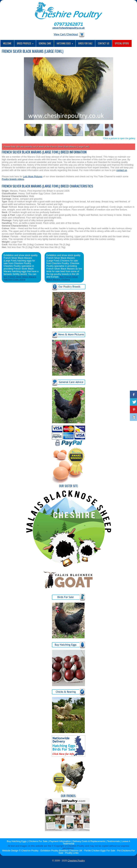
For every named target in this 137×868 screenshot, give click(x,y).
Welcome (7, 43)
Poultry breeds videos (13, 179)
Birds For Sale (85, 43)
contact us (122, 170)
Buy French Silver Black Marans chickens (62, 278)
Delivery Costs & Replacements (89, 841)
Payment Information (60, 841)
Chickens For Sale (38, 841)
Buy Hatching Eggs (17, 841)
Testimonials (113, 841)
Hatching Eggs (66, 43)
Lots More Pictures (33, 176)
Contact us (104, 43)
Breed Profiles (26, 43)
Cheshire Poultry (76, 861)
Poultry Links (72, 853)
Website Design (10, 851)
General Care (45, 43)
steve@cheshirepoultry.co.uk (69, 28)
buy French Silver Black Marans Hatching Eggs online (20, 278)
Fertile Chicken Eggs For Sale (100, 851)
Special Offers (122, 43)
